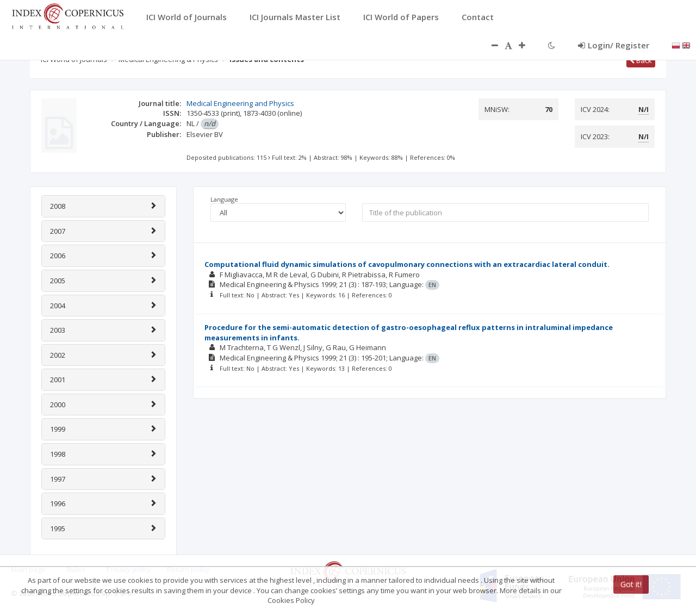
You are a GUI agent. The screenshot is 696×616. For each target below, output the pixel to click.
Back (641, 60)
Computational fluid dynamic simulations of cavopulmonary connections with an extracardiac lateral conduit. (407, 264)
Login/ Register (614, 45)
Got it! (631, 584)
